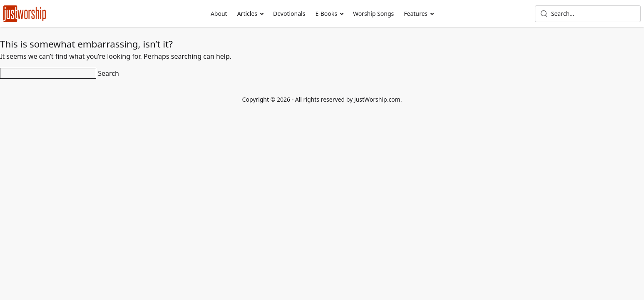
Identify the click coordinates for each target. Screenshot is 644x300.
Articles (247, 14)
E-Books (326, 14)
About (219, 14)
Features (416, 14)
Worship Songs (373, 14)
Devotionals (289, 14)
